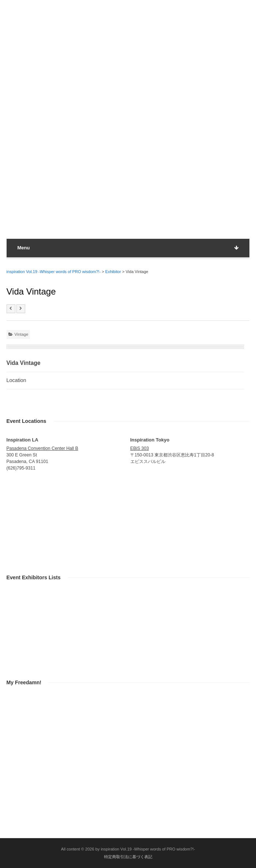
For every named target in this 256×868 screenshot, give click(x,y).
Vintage (22, 334)
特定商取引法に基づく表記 (128, 857)
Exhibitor (113, 272)
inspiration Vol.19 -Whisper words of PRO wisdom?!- (54, 272)
